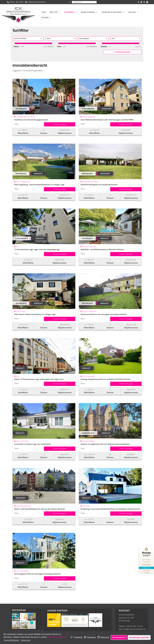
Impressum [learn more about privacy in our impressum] (26, 640)
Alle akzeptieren (119, 637)
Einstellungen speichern (139, 637)
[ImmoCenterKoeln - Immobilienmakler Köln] (18, 15)
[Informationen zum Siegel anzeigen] (146, 565)
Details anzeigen (60, 124)
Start (44, 12)
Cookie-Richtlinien (11, 640)
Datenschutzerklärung (57, 637)
